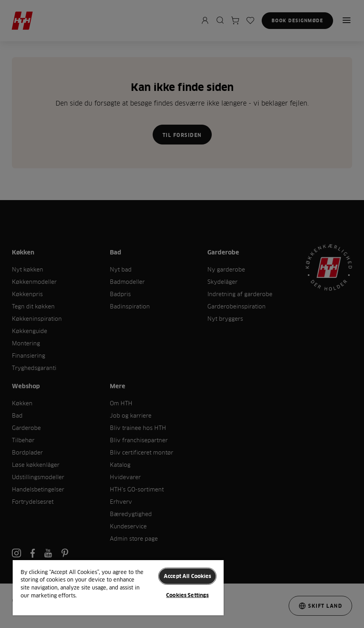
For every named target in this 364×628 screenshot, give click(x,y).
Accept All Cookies (187, 576)
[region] (118, 587)
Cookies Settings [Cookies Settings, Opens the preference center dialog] (187, 595)
